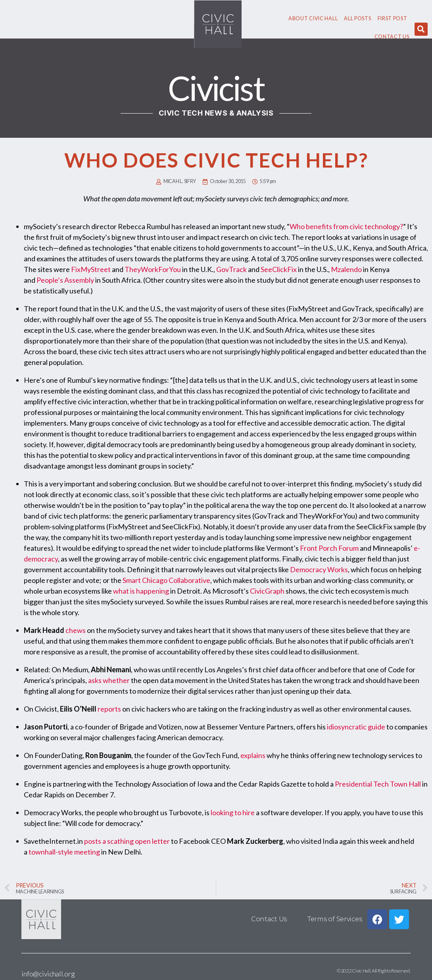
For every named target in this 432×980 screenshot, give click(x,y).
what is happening (141, 591)
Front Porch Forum (329, 548)
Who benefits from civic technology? (346, 226)
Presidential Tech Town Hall (378, 784)
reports (109, 709)
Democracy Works (319, 569)
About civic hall (313, 18)
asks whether (109, 680)
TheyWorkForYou (153, 269)
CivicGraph (267, 591)
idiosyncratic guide (356, 727)
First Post (393, 18)
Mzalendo (346, 269)
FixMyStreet (91, 269)
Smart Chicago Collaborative (166, 580)
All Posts (357, 18)
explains (253, 755)
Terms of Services (335, 919)
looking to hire (233, 812)
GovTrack (231, 269)
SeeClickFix (279, 269)
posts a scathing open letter (127, 841)
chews (76, 630)
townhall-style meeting (64, 852)
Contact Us (392, 37)
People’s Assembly (65, 280)
